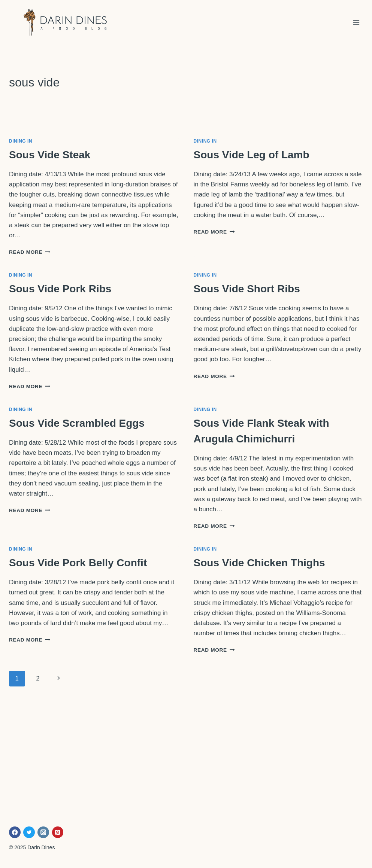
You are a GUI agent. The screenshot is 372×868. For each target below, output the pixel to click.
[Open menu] (356, 22)
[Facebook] (15, 832)
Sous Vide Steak (50, 155)
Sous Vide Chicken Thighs (259, 563)
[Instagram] (43, 832)
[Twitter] (29, 832)
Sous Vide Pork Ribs (60, 289)
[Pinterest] (58, 832)
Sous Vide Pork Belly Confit (78, 563)
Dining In (21, 141)
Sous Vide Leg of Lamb (252, 155)
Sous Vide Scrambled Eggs (77, 423)
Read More (30, 252)
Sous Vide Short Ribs (247, 289)
